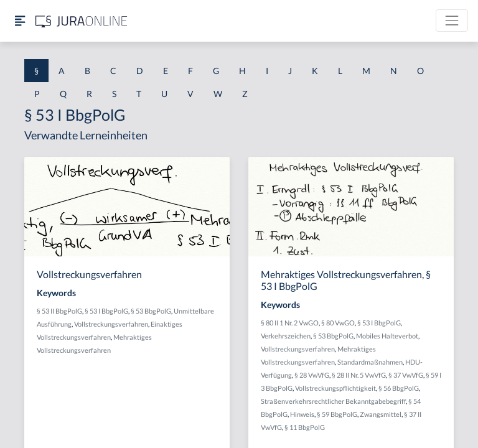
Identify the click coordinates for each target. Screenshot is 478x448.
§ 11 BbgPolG (305, 427)
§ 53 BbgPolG (151, 311)
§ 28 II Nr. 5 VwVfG (359, 375)
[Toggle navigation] (452, 21)
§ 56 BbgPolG (399, 388)
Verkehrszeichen (286, 336)
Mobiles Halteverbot (387, 336)
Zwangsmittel (381, 414)
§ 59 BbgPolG (337, 414)
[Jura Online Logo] (82, 21)
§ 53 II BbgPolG (59, 311)
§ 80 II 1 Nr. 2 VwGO (290, 323)
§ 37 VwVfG (406, 375)
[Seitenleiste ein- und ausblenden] (20, 21)
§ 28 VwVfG (312, 375)
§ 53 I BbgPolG (106, 311)
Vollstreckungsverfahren (111, 324)
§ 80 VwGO (338, 323)
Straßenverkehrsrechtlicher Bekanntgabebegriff (333, 401)
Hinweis (302, 414)
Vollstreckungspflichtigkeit (335, 388)
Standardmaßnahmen (370, 362)
